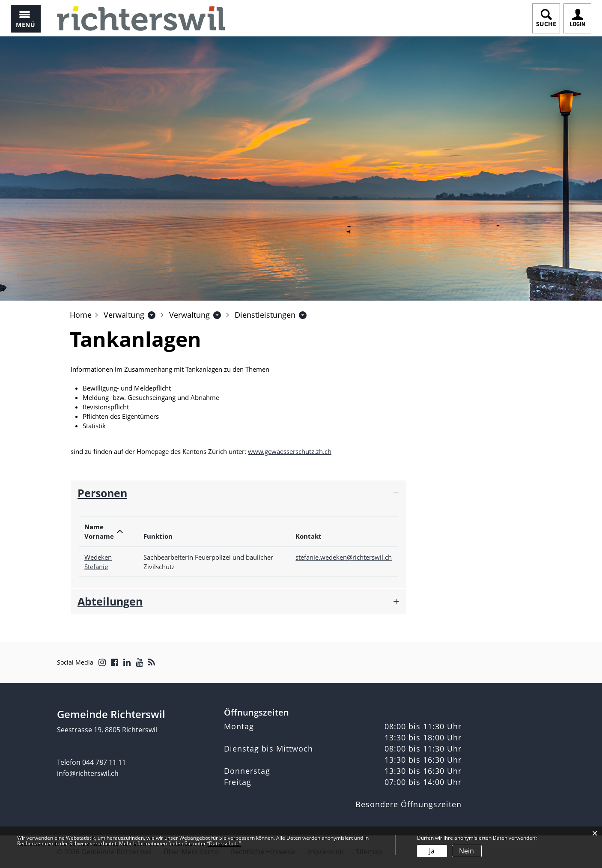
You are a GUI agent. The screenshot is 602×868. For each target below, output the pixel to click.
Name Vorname (99, 531)
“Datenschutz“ (224, 843)
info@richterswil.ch (88, 773)
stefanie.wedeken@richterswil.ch (344, 557)
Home (81, 315)
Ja (432, 851)
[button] (124, 315)
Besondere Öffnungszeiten (408, 804)
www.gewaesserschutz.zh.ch (294, 451)
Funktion (158, 536)
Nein (466, 851)
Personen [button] (102, 493)
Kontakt (308, 536)
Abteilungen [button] (110, 601)
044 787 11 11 (104, 762)
